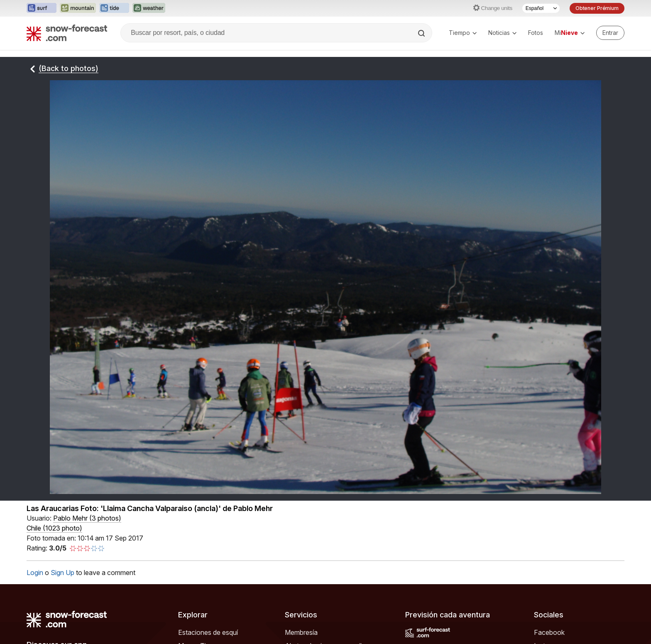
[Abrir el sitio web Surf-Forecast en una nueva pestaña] (42, 8)
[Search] (422, 33)
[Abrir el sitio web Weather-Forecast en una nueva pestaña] (149, 8)
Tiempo (463, 33)
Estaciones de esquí (208, 632)
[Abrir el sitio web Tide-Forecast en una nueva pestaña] (114, 8)
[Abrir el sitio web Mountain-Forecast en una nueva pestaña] (78, 8)
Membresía (301, 632)
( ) (87, 518)
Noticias (502, 33)
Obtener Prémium (597, 8)
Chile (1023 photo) (54, 528)
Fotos (536, 33)
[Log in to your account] (610, 33)
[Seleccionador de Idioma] (541, 8)
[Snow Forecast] (67, 33)
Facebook (549, 632)
